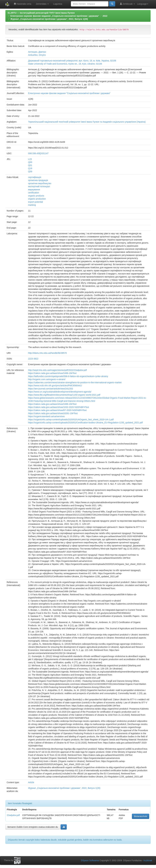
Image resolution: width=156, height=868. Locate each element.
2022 (105, 16)
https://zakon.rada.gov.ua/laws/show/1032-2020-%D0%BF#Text (59, 407)
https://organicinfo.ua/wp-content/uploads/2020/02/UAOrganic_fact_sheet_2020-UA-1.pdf (71, 419)
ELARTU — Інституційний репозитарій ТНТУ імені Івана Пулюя (41, 13)
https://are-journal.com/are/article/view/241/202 (51, 389)
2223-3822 (33, 359)
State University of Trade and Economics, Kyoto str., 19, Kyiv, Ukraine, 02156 (65, 64)
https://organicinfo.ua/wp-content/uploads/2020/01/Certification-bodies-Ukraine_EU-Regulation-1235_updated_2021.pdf (85, 423)
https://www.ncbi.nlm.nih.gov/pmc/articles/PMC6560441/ (55, 386)
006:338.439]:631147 (38, 153)
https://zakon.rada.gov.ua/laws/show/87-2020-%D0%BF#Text (57, 410)
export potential (36, 202)
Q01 (30, 165)
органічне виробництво (40, 183)
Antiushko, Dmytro (37, 55)
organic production (37, 199)
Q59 (30, 171)
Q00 (30, 162)
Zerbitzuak (127, 4)
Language (143, 4)
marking (32, 205)
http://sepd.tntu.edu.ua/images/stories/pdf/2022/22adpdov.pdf (57, 370)
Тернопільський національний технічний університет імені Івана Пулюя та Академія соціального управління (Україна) (87, 122)
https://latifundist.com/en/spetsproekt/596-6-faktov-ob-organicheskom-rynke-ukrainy (68, 376)
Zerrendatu (42, 4)
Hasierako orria (22, 4)
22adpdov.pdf (13, 815)
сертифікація (35, 177)
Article (31, 782)
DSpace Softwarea (90, 860)
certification (34, 193)
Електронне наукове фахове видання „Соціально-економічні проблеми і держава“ (55, 16)
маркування (34, 190)
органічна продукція (38, 180)
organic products (36, 196)
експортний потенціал (39, 186)
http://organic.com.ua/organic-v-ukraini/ (47, 379)
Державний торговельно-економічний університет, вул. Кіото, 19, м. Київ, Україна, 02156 (72, 61)
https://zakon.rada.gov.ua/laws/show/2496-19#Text (52, 373)
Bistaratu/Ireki (141, 816)
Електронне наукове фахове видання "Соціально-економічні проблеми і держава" (69, 93)
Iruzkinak (148, 860)
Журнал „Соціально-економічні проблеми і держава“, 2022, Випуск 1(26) (49, 19)
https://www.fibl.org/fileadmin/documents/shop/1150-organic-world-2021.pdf (64, 395)
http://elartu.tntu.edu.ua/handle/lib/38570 (47, 353)
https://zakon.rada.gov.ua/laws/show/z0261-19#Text (53, 413)
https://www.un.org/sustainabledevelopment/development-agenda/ (60, 392)
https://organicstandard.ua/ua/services (46, 416)
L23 (30, 159)
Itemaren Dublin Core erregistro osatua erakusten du (33, 827)
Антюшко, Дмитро (37, 52)
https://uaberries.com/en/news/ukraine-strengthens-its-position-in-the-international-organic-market (75, 382)
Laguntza (58, 4)
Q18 (30, 168)
